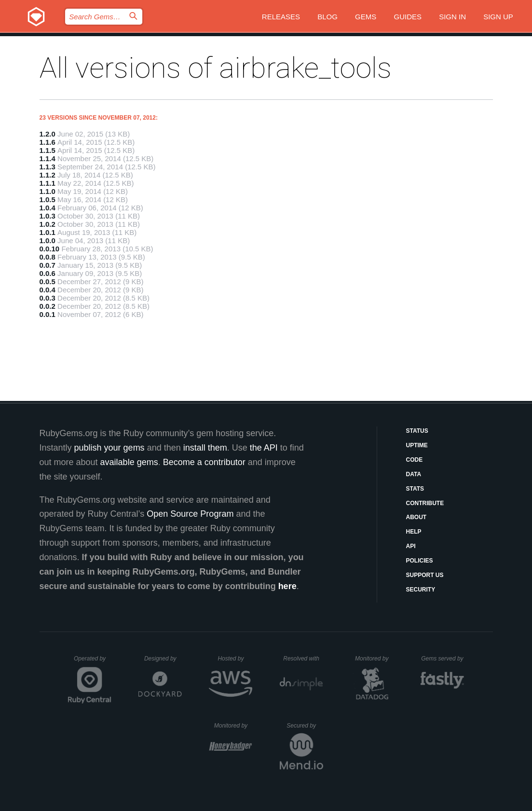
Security (421, 590)
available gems (129, 462)
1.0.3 (48, 216)
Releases (281, 17)
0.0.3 (48, 298)
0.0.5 (48, 282)
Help (414, 532)
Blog (327, 17)
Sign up (498, 17)
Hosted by (235, 659)
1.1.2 (48, 175)
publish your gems (109, 448)
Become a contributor (204, 462)
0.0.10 (50, 249)
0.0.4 (48, 290)
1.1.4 (48, 158)
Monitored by (374, 659)
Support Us (425, 575)
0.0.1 (48, 314)
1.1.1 (48, 183)
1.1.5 (48, 150)
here (287, 586)
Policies (420, 561)
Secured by (305, 726)
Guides (408, 17)
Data (414, 474)
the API (264, 448)
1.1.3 (48, 167)
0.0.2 (48, 306)
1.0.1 (48, 232)
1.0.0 (48, 241)
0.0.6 (48, 273)
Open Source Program (190, 514)
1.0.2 (48, 224)
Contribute (425, 503)
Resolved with (303, 659)
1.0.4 (48, 208)
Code (415, 460)
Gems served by (443, 659)
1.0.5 (48, 199)
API (411, 546)
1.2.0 (48, 134)
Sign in (452, 17)
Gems (366, 17)
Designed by (163, 659)
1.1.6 (48, 142)
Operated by (93, 662)
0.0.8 (48, 257)
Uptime (417, 445)
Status (417, 431)
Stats (415, 489)
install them (205, 448)
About (416, 517)
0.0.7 (48, 265)
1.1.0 (48, 191)
